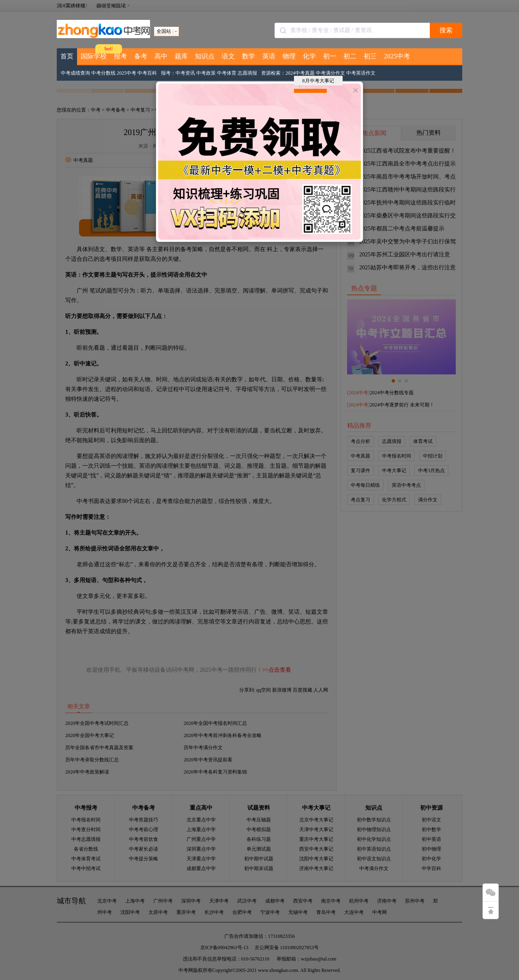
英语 (269, 56)
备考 (141, 56)
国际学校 (94, 56)
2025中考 (397, 56)
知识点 (205, 56)
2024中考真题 (300, 73)
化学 (309, 56)
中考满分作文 (330, 73)
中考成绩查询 (75, 73)
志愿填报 (247, 73)
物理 (289, 56)
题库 (181, 56)
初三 (370, 56)
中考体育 (227, 73)
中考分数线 (103, 73)
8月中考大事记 (316, 82)
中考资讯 (185, 73)
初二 (350, 56)
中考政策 (206, 73)
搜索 (446, 30)
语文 (228, 56)
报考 (120, 56)
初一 (330, 56)
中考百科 (147, 73)
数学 (249, 56)
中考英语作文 (361, 73)
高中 (161, 56)
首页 (67, 56)
